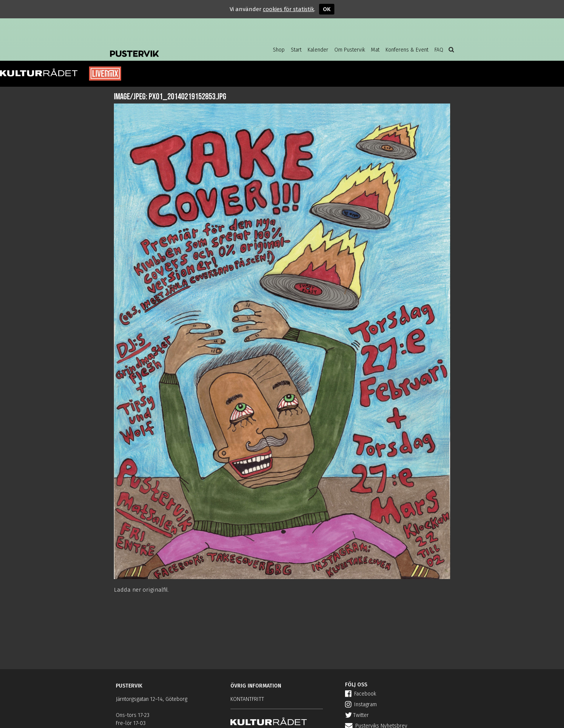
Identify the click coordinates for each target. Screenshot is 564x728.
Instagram (361, 705)
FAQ (439, 50)
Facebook (361, 694)
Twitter (357, 715)
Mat (375, 50)
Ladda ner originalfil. (141, 590)
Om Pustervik (350, 50)
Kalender (318, 50)
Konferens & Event (407, 50)
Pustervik (171, 48)
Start (296, 50)
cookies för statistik (288, 9)
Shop (279, 50)
